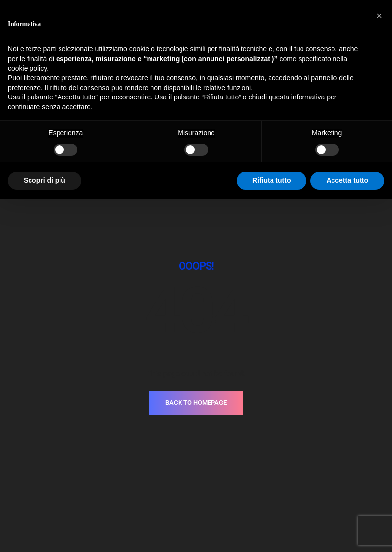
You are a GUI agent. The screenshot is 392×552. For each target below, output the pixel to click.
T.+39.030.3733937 (163, 461)
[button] (379, 16)
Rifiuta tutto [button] (272, 180)
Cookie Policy (221, 490)
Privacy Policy (171, 490)
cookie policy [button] (27, 68)
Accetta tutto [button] (347, 180)
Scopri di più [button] (45, 180)
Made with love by (196, 505)
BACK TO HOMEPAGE (196, 304)
